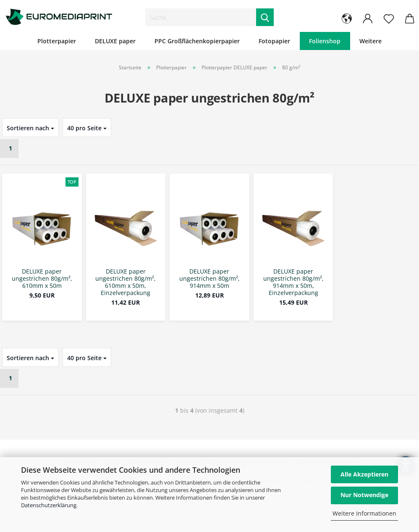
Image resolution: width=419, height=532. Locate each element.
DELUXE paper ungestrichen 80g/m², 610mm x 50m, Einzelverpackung (126, 282)
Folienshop (325, 41)
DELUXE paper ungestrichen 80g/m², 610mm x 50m (42, 279)
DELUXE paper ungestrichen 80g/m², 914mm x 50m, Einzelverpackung (293, 282)
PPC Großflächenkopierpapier (197, 41)
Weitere (371, 41)
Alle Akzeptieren (364, 474)
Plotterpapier (57, 41)
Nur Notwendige (364, 495)
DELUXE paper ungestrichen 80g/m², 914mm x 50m (209, 279)
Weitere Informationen (364, 513)
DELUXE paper (115, 41)
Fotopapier (274, 41)
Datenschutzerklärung (49, 505)
